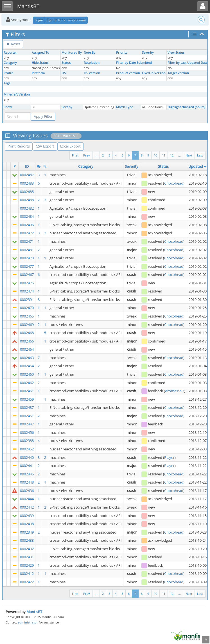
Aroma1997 (175, 391)
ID (27, 166)
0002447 (27, 424)
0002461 (27, 391)
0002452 (27, 449)
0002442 (27, 507)
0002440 (27, 457)
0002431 (27, 557)
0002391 (27, 300)
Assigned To (40, 53)
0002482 (27, 208)
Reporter (10, 53)
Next (189, 155)
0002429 (27, 565)
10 (155, 155)
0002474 (27, 291)
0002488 (27, 200)
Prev (87, 155)
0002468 (27, 333)
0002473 (27, 258)
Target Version (178, 73)
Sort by (67, 107)
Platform (38, 73)
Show (8, 107)
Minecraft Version (17, 94)
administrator (28, 622)
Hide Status (40, 63)
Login (39, 20)
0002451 (27, 416)
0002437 (27, 407)
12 (172, 155)
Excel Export (70, 146)
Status (66, 63)
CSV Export (45, 146)
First (75, 155)
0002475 (27, 283)
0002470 (27, 308)
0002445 (27, 474)
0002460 (27, 374)
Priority (122, 53)
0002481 (27, 250)
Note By (90, 53)
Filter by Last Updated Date (188, 63)
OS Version (92, 73)
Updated (196, 166)
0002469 (27, 325)
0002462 (27, 383)
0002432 (27, 549)
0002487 (27, 175)
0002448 (27, 482)
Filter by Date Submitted (134, 63)
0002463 (27, 358)
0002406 (27, 225)
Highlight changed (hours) (186, 107)
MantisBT (34, 612)
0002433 (27, 540)
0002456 (27, 432)
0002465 (27, 316)
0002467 (27, 275)
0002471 (27, 241)
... (179, 155)
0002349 (27, 532)
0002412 (27, 573)
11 (164, 155)
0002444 (27, 499)
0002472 (27, 233)
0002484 (27, 216)
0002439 (27, 516)
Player (169, 457)
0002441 (27, 466)
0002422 (27, 582)
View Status (176, 53)
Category (10, 63)
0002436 (27, 491)
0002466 (27, 341)
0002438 (27, 524)
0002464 (27, 349)
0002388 (27, 441)
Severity (148, 53)
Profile (8, 73)
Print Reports (19, 146)
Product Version (128, 73)
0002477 (27, 266)
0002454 (27, 366)
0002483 (27, 183)
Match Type (125, 107)
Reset (13, 44)
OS (64, 73)
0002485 (27, 192)
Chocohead (174, 183)
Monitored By (72, 53)
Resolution (92, 63)
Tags (7, 83)
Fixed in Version (154, 73)
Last (200, 155)
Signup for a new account (66, 20)
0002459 (27, 399)
